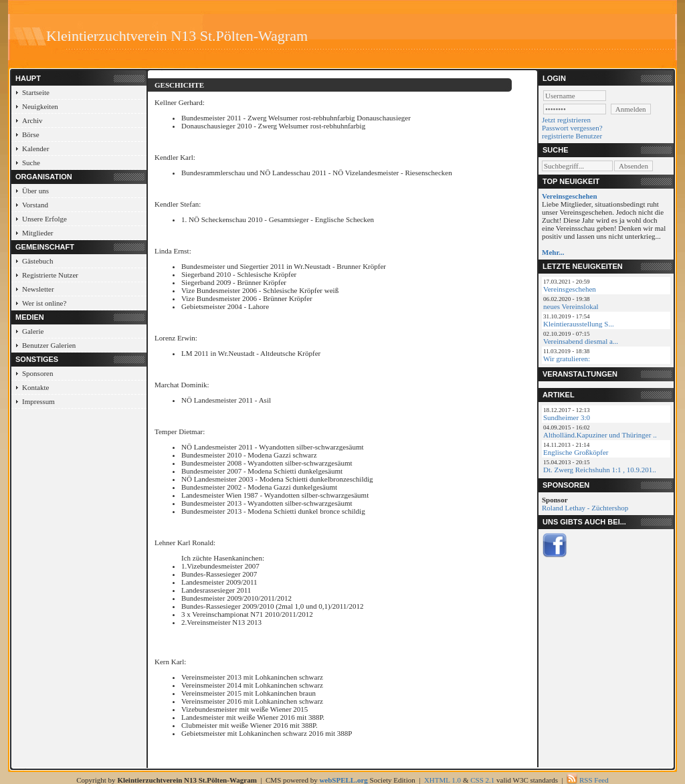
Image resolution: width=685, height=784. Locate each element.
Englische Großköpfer (576, 452)
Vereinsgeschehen (570, 289)
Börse (31, 134)
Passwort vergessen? (572, 128)
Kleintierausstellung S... (579, 324)
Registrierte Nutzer (50, 275)
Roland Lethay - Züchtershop (585, 508)
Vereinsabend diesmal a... (581, 341)
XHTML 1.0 (443, 780)
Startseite (36, 92)
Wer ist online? (44, 303)
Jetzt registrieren (566, 120)
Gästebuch (37, 261)
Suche (31, 163)
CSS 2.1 (482, 780)
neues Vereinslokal (571, 306)
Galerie (33, 331)
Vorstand (35, 205)
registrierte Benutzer (572, 136)
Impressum (38, 401)
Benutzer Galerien (49, 345)
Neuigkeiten (40, 106)
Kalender (35, 149)
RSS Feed (594, 780)
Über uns (35, 191)
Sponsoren (37, 373)
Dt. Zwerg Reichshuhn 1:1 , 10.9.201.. (600, 470)
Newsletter (38, 289)
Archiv (32, 120)
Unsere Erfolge (44, 219)
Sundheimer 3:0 (567, 417)
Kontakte (35, 387)
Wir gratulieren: (567, 359)
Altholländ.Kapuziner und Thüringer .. (600, 435)
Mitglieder (37, 233)
